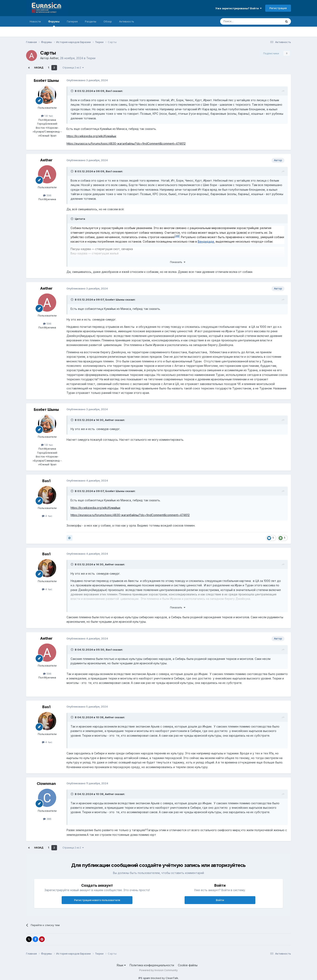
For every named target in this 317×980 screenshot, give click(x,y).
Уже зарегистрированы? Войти (238, 8)
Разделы (91, 21)
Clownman (46, 784)
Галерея (72, 21)
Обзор (108, 21)
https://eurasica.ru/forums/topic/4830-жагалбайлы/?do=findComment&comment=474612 (126, 144)
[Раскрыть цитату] (72, 91)
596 (47, 195)
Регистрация (278, 8)
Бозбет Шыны (46, 80)
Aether (54, 58)
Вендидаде (206, 241)
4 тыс (47, 516)
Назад (39, 68)
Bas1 (109, 91)
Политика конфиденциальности (152, 965)
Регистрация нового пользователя (97, 900)
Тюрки (91, 58)
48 (177, 236)
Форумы (54, 23)
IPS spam (144, 978)
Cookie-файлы (188, 965)
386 (47, 819)
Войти (220, 900)
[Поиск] (242, 21)
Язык (121, 965)
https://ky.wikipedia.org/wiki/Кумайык (91, 136)
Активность (127, 21)
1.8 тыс (47, 116)
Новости (35, 21)
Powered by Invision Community (158, 970)
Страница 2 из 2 (73, 68)
